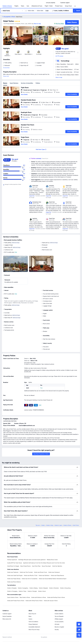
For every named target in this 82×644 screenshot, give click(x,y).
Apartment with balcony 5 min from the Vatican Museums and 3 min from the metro (44, 563)
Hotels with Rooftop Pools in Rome (56, 597)
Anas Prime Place (36, 566)
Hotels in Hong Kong (65, 588)
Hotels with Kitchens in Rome (39, 597)
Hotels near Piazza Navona (57, 575)
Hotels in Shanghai (12, 588)
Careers (30, 619)
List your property (59, 622)
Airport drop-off (8, 247)
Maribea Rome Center (52, 560)
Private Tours (59, 6)
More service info (7, 619)
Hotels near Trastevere (13, 572)
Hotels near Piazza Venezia (14, 579)
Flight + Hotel (49, 6)
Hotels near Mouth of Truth (31, 575)
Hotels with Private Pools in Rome (16, 601)
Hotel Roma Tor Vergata (13, 566)
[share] (79, 630)
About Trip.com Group (34, 630)
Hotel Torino (8, 21)
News (30, 616)
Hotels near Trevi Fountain (26, 572)
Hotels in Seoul (42, 591)
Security (57, 630)
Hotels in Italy (50, 525)
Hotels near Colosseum (54, 572)
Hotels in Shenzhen (54, 588)
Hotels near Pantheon (44, 575)
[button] (58, 3)
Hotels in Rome (67, 525)
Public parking (8, 243)
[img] (18, 36)
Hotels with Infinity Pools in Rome (34, 601)
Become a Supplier (59, 627)
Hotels (43, 525)
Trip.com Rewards (59, 616)
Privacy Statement (33, 624)
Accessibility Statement (34, 627)
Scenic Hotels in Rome (13, 597)
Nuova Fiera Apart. (46, 566)
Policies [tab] (38, 83)
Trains (23, 6)
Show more (6, 76)
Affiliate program (59, 619)
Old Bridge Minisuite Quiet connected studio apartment (32, 560)
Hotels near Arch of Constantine (30, 579)
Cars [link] (28, 6)
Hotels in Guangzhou (23, 588)
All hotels (57, 624)
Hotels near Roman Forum (41, 572)
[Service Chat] (79, 635)
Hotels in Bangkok (43, 588)
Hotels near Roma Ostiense (14, 582)
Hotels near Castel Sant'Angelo (15, 575)
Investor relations (59, 614)
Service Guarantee (7, 616)
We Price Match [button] (60, 24)
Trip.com (38, 525)
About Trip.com (32, 614)
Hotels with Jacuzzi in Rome (51, 601)
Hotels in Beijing (34, 588)
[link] (51, 3)
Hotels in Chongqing (12, 591)
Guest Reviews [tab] (14, 83)
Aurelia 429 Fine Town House (15, 563)
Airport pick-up (46, 243)
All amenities (6, 68)
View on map (59, 77)
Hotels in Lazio (58, 525)
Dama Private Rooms (26, 566)
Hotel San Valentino (57, 566)
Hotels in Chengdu (32, 591)
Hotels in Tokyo (23, 591)
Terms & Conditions (33, 622)
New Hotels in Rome (25, 597)
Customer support (7, 614)
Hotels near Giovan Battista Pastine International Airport (53, 579)
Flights (16, 6)
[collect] (79, 624)
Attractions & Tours (37, 6)
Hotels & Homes (7, 6)
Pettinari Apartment (12, 560)
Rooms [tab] (5, 83)
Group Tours (68, 6)
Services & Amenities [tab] (27, 83)
